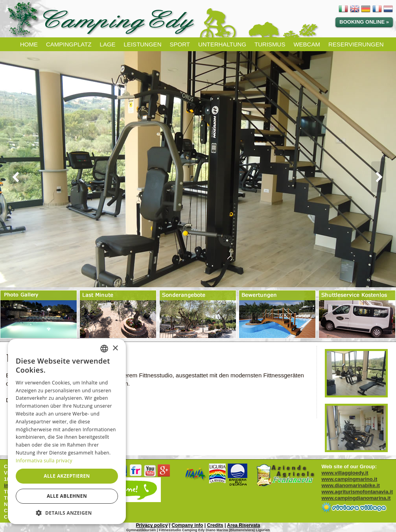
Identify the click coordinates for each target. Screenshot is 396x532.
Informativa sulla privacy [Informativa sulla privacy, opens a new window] (44, 461)
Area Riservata (243, 525)
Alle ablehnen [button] (67, 496)
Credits (215, 525)
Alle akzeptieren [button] (67, 476)
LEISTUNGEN (143, 44)
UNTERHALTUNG (222, 44)
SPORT (180, 44)
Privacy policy (152, 525)
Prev (13, 177)
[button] (67, 513)
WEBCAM (307, 44)
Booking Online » (364, 22)
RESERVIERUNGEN (356, 44)
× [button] (115, 348)
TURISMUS (270, 44)
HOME (29, 44)
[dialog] (67, 431)
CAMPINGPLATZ (69, 44)
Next (383, 177)
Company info (187, 525)
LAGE (108, 44)
